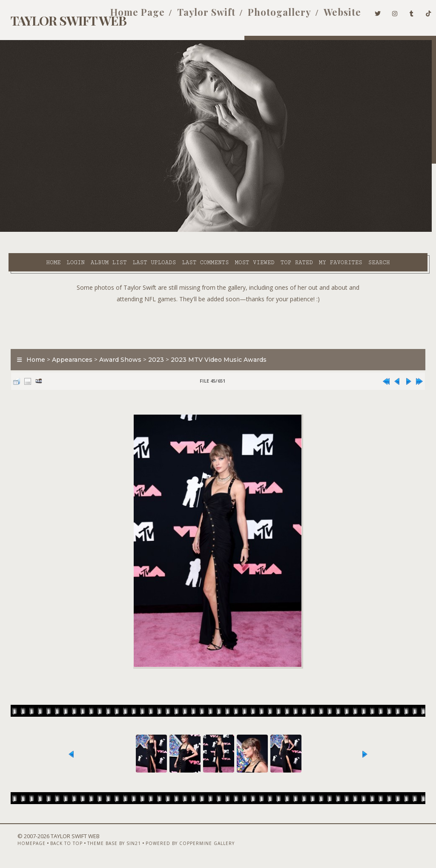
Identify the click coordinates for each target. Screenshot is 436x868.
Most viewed (230, 231)
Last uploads (129, 231)
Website (330, 16)
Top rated (272, 231)
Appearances (68, 348)
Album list (84, 231)
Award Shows (116, 348)
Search (179, 240)
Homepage (18, 845)
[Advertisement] (218, 312)
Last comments (181, 231)
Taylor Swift (194, 16)
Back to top (53, 845)
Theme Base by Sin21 (101, 845)
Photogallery (267, 16)
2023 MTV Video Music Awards (214, 348)
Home (29, 231)
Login (51, 231)
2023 (152, 348)
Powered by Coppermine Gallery (177, 845)
